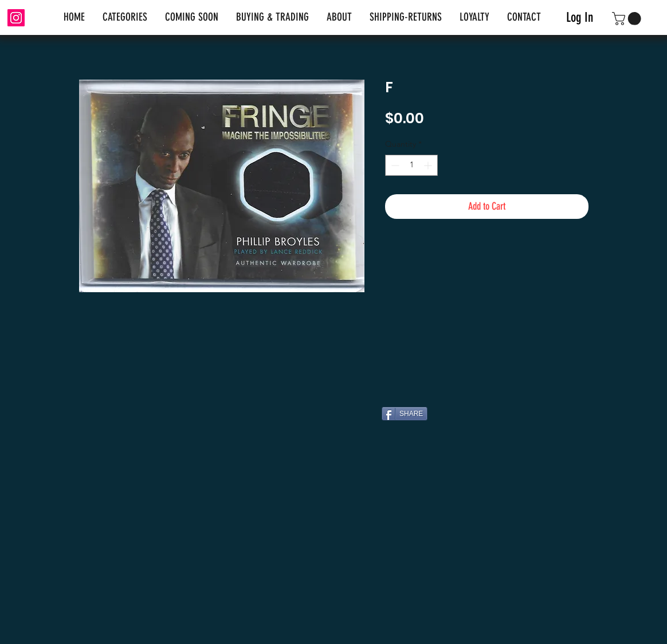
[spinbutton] (411, 165)
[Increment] (429, 165)
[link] (628, 19)
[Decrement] (394, 165)
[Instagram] (16, 18)
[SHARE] (405, 414)
